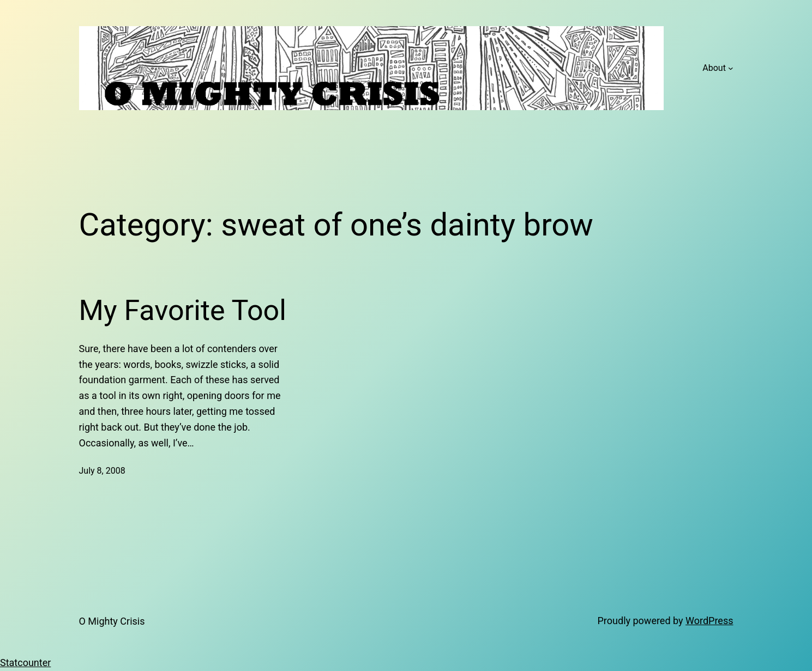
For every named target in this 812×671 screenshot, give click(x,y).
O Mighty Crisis (112, 621)
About (714, 68)
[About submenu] (731, 68)
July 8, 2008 (102, 471)
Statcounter (25, 663)
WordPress (709, 621)
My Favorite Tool (183, 310)
